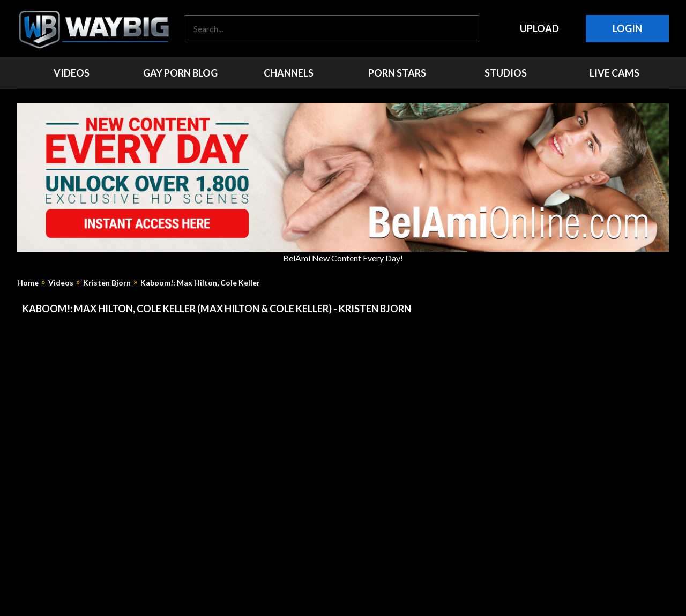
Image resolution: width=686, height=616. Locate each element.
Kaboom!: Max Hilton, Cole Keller (200, 283)
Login (627, 28)
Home (28, 283)
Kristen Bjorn (107, 283)
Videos (61, 283)
